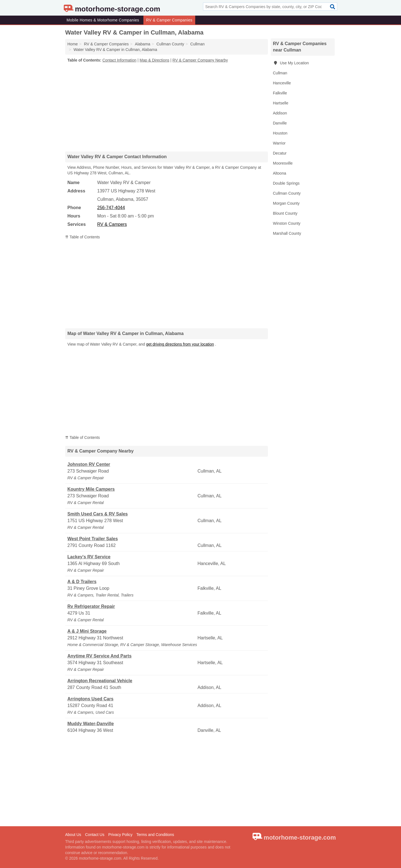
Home (73, 44)
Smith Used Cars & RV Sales (98, 514)
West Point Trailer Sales (93, 539)
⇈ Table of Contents (83, 237)
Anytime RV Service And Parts (99, 656)
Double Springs (286, 183)
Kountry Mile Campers (91, 489)
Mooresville (283, 163)
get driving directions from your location (180, 344)
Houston (280, 133)
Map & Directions (154, 60)
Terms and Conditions (155, 835)
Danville (280, 123)
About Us (73, 835)
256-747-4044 (111, 208)
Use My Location (291, 63)
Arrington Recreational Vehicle (100, 681)
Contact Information (119, 60)
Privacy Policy (120, 835)
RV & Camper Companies (169, 20)
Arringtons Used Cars (90, 699)
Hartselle (281, 103)
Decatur (280, 153)
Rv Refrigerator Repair (91, 606)
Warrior (279, 143)
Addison (280, 113)
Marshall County (287, 233)
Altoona (279, 173)
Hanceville (282, 83)
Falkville (280, 93)
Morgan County (286, 203)
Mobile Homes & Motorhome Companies (103, 20)
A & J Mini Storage (87, 631)
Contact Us (95, 835)
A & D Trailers (82, 582)
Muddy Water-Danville (91, 724)
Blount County (285, 213)
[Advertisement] (167, 107)
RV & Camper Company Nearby (200, 60)
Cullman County (287, 193)
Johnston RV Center (89, 464)
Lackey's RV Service (89, 557)
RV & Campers (112, 224)
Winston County (287, 223)
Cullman (280, 73)
